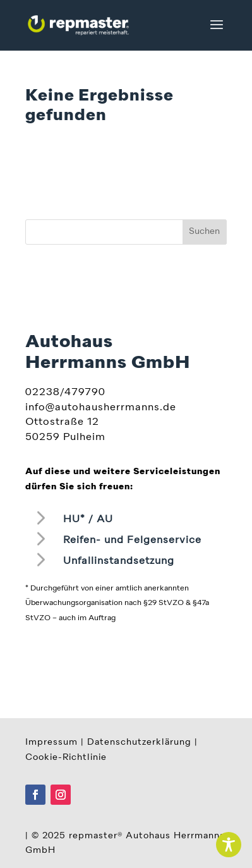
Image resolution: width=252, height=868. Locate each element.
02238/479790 (65, 393)
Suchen (204, 231)
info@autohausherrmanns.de (101, 408)
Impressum (51, 742)
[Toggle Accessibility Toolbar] (229, 845)
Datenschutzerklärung (139, 742)
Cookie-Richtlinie (66, 757)
